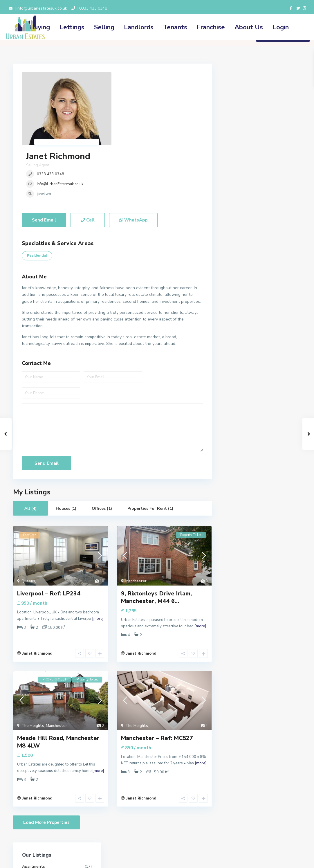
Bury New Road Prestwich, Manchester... (274, 431)
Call (88, 162)
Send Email (44, 162)
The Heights (33, 668)
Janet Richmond (149, 78)
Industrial (238, 114)
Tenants (175, 27)
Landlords (139, 27)
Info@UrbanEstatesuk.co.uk (151, 106)
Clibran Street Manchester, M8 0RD (275, 405)
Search (261, 358)
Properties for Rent (248, 166)
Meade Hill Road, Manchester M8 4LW (58, 684)
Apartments (241, 88)
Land (234, 127)
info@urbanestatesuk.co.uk (42, 8)
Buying (40, 27)
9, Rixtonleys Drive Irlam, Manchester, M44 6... (156, 539)
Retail (235, 192)
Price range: (240, 332)
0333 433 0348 (93, 8)
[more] (98, 561)
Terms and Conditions (132, 818)
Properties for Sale (247, 179)
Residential (37, 197)
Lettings (72, 27)
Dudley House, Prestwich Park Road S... (274, 457)
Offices (236, 140)
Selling (104, 27)
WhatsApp (133, 162)
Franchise (211, 27)
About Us (249, 27)
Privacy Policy (124, 824)
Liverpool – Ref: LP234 (49, 535)
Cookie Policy (124, 831)
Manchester (136, 523)
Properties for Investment (254, 153)
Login (281, 27)
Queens (28, 523)
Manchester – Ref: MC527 (157, 680)
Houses (237, 101)
